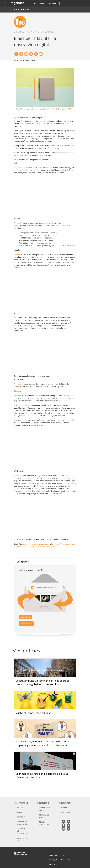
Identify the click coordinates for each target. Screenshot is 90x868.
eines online (28, 544)
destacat (47, 544)
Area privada (39, 3)
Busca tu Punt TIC (23, 839)
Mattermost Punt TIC (44, 816)
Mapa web (53, 864)
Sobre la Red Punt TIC (57, 855)
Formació (55, 544)
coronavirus (40, 546)
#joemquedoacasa (67, 544)
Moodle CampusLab (44, 823)
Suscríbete (25, 617)
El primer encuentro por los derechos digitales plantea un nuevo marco (42, 776)
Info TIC (20, 808)
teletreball (50, 546)
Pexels (55, 109)
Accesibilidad (66, 860)
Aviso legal (53, 860)
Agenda (20, 812)
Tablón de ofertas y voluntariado (22, 831)
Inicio (16, 32)
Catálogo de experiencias (22, 823)
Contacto (53, 3)
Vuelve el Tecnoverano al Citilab (34, 713)
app (41, 544)
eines (36, 544)
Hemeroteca (26, 624)
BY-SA (68, 109)
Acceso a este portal (45, 809)
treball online (29, 546)
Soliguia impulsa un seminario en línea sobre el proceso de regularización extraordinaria (42, 682)
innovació (18, 546)
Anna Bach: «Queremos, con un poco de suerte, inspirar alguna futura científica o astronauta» (43, 743)
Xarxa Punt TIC (22, 9)
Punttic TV (21, 817)
